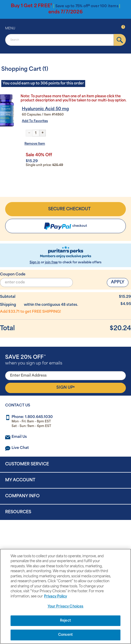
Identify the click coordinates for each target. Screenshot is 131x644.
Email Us (19, 437)
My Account (20, 480)
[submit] (120, 40)
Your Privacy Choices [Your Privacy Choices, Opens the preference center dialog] (66, 607)
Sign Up (65, 388)
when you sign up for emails (34, 360)
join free (51, 263)
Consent (65, 635)
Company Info (22, 496)
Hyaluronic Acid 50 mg (45, 109)
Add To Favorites (35, 121)
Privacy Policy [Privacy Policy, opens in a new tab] (55, 597)
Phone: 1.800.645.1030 (32, 417)
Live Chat (20, 448)
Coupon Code (13, 275)
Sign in (35, 263)
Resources (18, 512)
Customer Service (27, 464)
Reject (65, 621)
